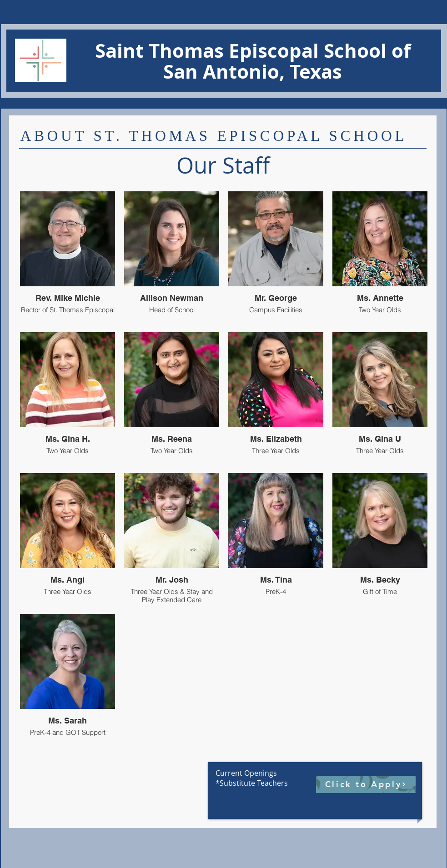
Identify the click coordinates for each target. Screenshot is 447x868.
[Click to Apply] (366, 784)
